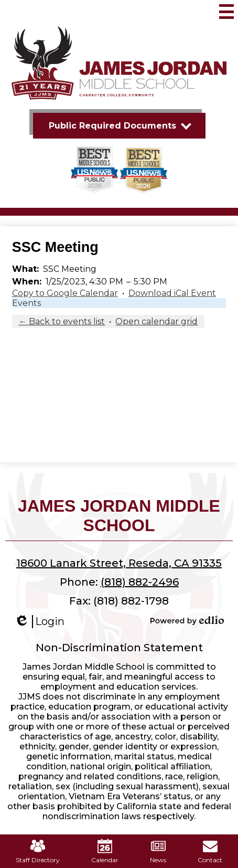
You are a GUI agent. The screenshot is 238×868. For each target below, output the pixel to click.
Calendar (105, 851)
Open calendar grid (156, 321)
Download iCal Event (172, 293)
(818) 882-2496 (140, 582)
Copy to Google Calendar (65, 293)
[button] (119, 126)
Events (26, 303)
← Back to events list (62, 321)
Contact (210, 851)
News (158, 851)
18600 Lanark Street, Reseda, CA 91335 (119, 563)
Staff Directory (38, 851)
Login (39, 622)
